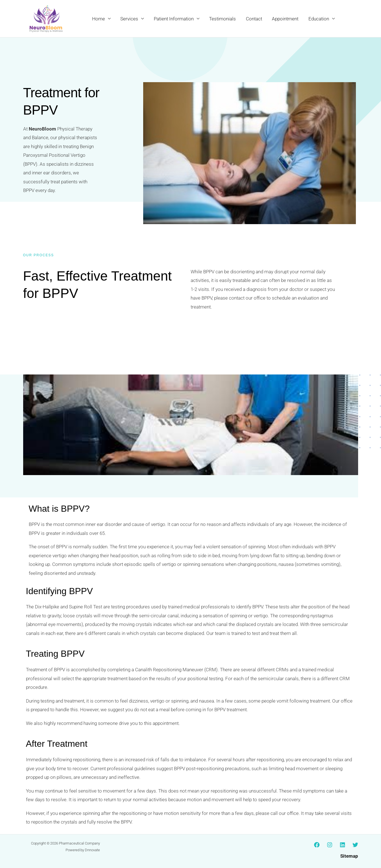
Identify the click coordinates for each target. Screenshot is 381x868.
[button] (352, 19)
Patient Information (176, 19)
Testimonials (224, 19)
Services (132, 19)
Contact (255, 19)
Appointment (286, 19)
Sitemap (349, 856)
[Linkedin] (342, 845)
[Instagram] (330, 845)
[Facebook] (317, 845)
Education (319, 19)
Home (101, 19)
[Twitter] (355, 845)
